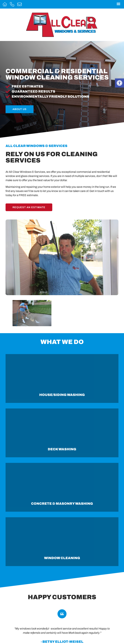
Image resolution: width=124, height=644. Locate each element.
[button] (118, 4)
